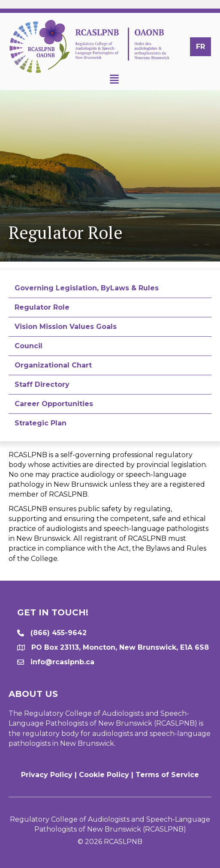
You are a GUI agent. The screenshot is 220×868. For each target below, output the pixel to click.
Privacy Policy (47, 775)
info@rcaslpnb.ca (62, 662)
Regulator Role (42, 307)
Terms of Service (167, 775)
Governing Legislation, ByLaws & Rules (87, 288)
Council (29, 346)
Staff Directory (42, 384)
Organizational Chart (53, 365)
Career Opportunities (54, 404)
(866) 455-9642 (59, 633)
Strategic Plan (41, 423)
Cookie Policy (104, 775)
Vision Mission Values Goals (66, 327)
